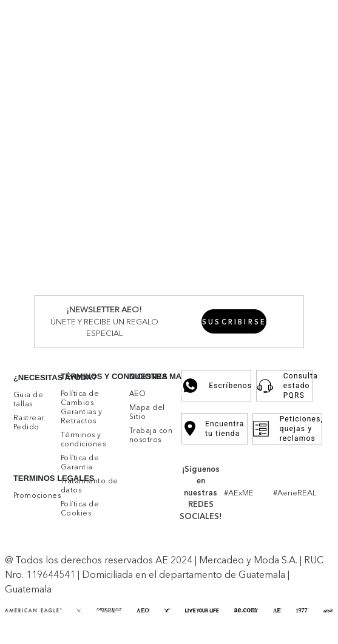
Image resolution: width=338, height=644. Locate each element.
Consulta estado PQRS (285, 390)
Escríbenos (216, 390)
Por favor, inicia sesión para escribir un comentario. (171, 244)
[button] (323, 456)
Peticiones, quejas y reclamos (287, 433)
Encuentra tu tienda (215, 433)
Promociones (230, 17)
